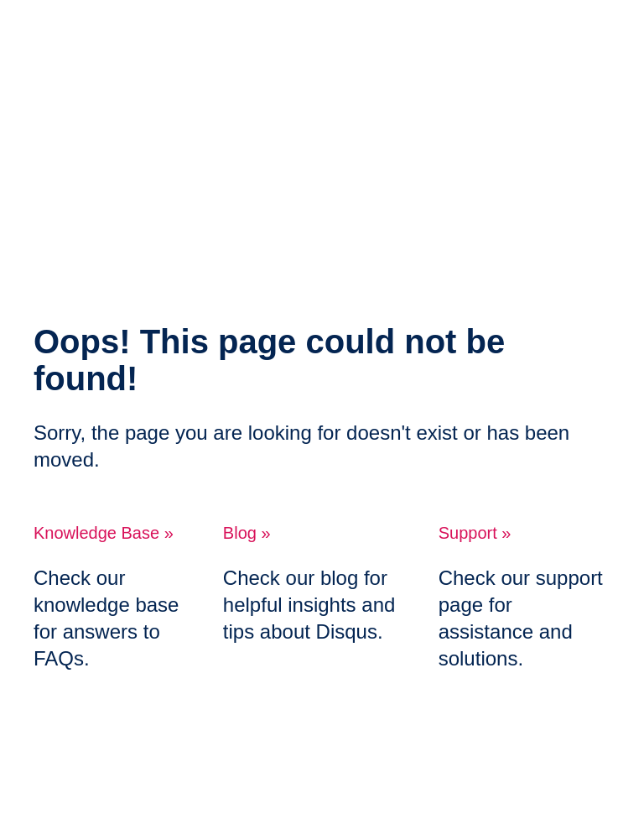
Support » (475, 533)
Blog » (247, 533)
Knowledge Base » (104, 533)
